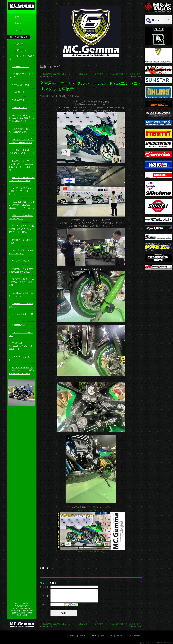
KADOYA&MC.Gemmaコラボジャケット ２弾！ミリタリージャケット (22, 370)
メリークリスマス (20, 67)
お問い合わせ (17, 51)
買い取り (15, 44)
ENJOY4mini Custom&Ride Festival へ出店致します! (21, 346)
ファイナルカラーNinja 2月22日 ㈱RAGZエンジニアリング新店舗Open (21, 229)
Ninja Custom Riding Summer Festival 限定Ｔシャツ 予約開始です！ (22, 118)
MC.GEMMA (155, 643)
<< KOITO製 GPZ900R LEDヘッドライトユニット (64, 74)
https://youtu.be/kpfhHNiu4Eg (91, 510)
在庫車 (14, 24)
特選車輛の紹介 (19, 325)
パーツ (14, 30)
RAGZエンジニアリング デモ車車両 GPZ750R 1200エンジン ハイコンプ (23, 205)
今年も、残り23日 (20, 85)
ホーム (14, 17)
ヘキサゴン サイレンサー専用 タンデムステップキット (21, 191)
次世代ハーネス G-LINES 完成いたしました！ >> (118, 74)
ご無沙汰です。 (19, 92)
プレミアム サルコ (21, 261)
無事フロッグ (17, 37)
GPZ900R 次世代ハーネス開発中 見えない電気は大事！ (22, 282)
